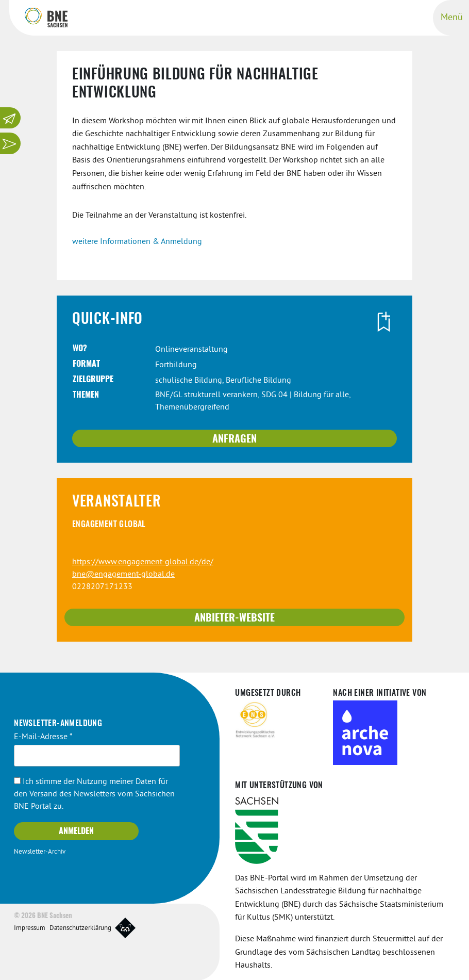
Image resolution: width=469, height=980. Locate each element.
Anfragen (234, 438)
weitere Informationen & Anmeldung (137, 241)
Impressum (30, 927)
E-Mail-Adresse (43, 736)
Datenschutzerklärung (80, 927)
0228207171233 (102, 586)
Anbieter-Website (234, 617)
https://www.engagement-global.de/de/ (143, 561)
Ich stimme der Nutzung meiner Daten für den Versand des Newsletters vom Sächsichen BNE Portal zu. (94, 793)
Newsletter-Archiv (40, 851)
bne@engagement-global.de (123, 574)
